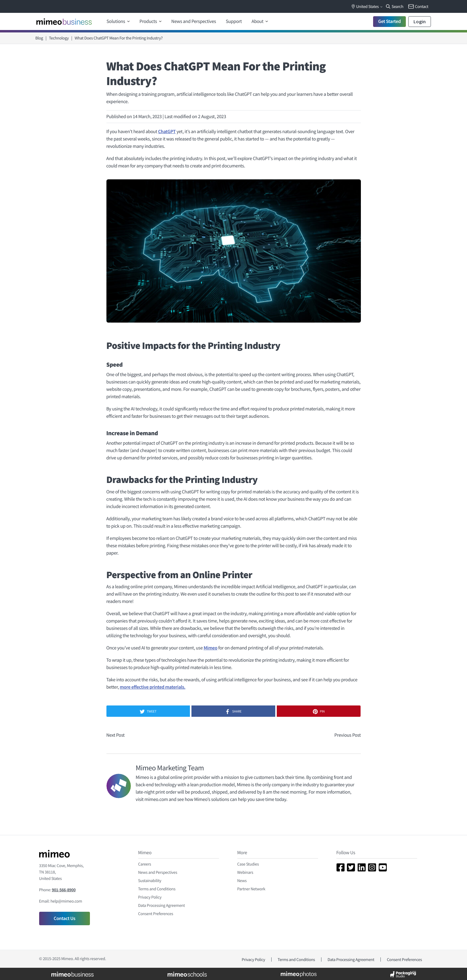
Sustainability (150, 881)
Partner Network (251, 889)
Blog (39, 38)
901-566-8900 (64, 890)
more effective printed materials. (153, 687)
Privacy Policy (150, 897)
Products (149, 21)
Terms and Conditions (157, 889)
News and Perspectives (194, 21)
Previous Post (347, 735)
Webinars (245, 872)
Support (234, 21)
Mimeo (211, 648)
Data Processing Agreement (162, 905)
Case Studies (248, 864)
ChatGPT (167, 132)
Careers (145, 864)
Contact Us (65, 918)
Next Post (116, 735)
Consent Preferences (156, 914)
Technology (59, 38)
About (258, 21)
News (242, 881)
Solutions (116, 21)
